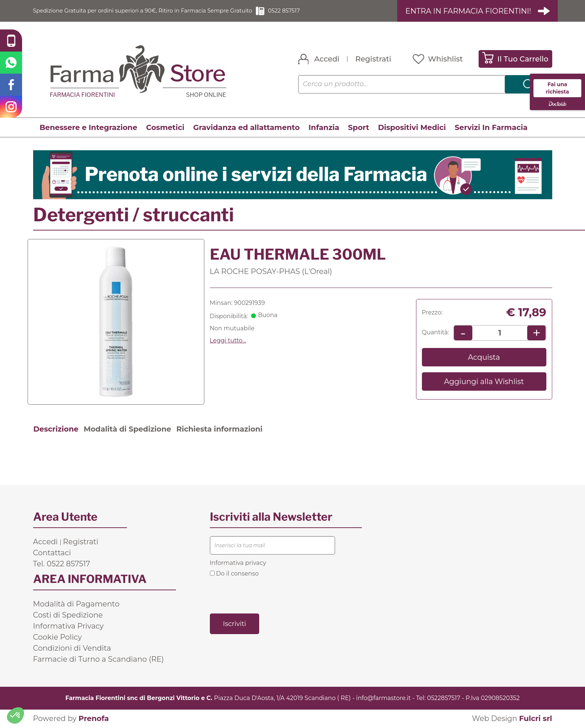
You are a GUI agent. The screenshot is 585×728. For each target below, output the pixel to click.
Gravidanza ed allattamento (246, 128)
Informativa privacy (238, 563)
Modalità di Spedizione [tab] (127, 429)
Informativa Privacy (68, 626)
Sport (358, 128)
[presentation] (266, 595)
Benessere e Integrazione (89, 128)
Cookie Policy (58, 637)
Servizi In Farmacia (491, 128)
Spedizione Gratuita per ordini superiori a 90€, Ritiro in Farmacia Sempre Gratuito (153, 11)
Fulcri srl (536, 719)
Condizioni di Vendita (72, 648)
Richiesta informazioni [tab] (219, 429)
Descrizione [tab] (56, 429)
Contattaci (52, 553)
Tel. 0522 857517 (62, 564)
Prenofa (94, 719)
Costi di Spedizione (68, 615)
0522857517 (444, 698)
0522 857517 (305, 11)
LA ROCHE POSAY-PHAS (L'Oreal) (271, 271)
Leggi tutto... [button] (228, 340)
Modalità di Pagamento (76, 604)
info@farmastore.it (383, 698)
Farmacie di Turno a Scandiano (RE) (99, 659)
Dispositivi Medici (412, 128)
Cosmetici (165, 128)
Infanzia (324, 128)
